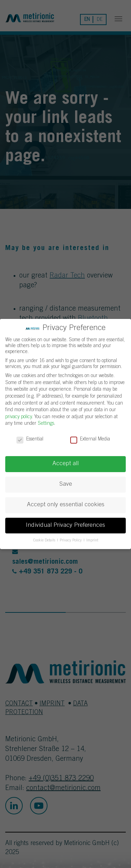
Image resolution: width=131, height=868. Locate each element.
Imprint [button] (92, 541)
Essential (30, 440)
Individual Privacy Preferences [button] (65, 525)
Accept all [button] (65, 464)
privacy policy (19, 417)
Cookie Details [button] (45, 541)
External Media (90, 440)
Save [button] (66, 484)
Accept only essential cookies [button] (66, 505)
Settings (46, 424)
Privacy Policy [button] (71, 541)
